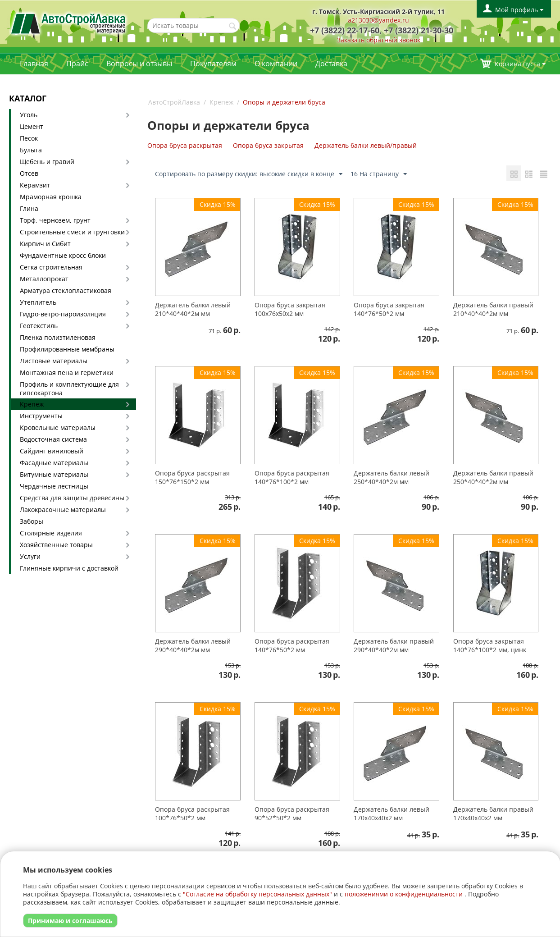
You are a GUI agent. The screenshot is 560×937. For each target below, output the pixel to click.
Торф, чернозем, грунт (55, 220)
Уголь (29, 115)
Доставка (331, 64)
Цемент (32, 126)
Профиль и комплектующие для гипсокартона (69, 389)
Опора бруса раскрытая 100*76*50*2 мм (192, 814)
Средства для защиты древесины (72, 498)
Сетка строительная (51, 267)
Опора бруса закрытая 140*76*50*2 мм (389, 309)
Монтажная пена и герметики (67, 373)
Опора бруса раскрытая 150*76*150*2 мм (192, 477)
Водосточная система (53, 439)
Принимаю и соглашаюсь (70, 921)
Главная (34, 64)
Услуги (30, 556)
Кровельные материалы (58, 427)
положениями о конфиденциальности (404, 894)
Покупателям (213, 64)
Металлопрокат (44, 279)
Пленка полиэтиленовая (58, 337)
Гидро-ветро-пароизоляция (63, 314)
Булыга (31, 150)
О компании (276, 64)
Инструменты (41, 416)
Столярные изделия (51, 533)
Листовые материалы (54, 361)
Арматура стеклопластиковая (66, 290)
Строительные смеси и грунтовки (72, 232)
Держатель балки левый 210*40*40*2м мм (193, 309)
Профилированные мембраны (67, 349)
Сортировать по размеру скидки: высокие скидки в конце (249, 174)
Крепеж (32, 404)
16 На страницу (379, 174)
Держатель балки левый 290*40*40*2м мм (193, 645)
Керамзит (35, 185)
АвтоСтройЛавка (174, 102)
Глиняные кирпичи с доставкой (69, 568)
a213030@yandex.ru (378, 20)
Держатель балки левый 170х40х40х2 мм (392, 814)
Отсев (29, 173)
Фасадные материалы (54, 463)
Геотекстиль (39, 326)
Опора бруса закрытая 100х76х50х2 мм (290, 309)
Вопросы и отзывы (139, 64)
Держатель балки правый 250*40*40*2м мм (493, 477)
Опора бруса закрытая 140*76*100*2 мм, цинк (490, 645)
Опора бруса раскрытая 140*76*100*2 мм (292, 477)
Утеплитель (38, 302)
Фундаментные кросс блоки (63, 255)
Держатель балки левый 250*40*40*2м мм (392, 477)
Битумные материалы (54, 474)
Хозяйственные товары (56, 545)
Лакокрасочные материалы (63, 510)
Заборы (32, 521)
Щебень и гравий (47, 162)
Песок (29, 138)
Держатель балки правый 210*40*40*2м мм (493, 309)
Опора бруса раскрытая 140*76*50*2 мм (292, 645)
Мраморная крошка (51, 197)
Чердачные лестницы (54, 486)
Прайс (77, 64)
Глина (29, 208)
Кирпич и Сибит (45, 244)
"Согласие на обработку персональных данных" (257, 894)
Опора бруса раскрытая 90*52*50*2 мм (292, 814)
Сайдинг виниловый (52, 451)
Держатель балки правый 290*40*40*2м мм (394, 645)
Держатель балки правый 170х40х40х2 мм (493, 814)
